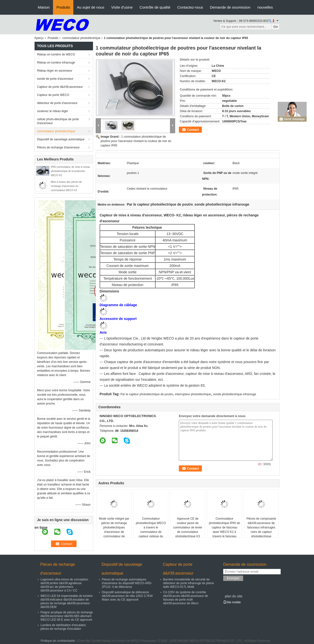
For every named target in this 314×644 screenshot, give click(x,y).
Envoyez (233, 578)
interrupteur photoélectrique (193, 394)
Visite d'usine (122, 7)
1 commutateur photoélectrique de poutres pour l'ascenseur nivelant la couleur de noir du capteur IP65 (136, 141)
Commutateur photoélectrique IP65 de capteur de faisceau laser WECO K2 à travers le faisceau (225, 527)
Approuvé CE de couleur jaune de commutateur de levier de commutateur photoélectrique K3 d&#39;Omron (188, 530)
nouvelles (265, 7)
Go (276, 27)
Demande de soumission (230, 7)
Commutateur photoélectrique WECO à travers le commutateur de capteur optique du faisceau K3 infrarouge (151, 530)
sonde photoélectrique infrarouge (234, 394)
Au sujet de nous (91, 7)
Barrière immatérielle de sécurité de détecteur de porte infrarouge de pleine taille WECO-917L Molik (189, 583)
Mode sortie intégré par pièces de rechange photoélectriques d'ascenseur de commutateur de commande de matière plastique (114, 532)
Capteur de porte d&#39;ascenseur (60, 87)
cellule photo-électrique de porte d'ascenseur (58, 121)
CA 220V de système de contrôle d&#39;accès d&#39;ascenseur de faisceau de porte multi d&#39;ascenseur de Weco (186, 598)
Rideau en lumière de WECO (56, 54)
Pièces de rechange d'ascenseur (58, 147)
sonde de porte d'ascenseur (55, 79)
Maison (44, 7)
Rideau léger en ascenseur (55, 71)
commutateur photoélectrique (81, 38)
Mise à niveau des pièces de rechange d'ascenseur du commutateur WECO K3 (66, 186)
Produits (63, 7)
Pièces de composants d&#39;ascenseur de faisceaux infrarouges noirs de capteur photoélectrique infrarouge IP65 (261, 530)
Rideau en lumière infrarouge (56, 63)
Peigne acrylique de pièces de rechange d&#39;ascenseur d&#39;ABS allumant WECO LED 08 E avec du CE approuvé (67, 616)
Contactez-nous (190, 7)
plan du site (234, 596)
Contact (193, 130)
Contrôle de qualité (155, 7)
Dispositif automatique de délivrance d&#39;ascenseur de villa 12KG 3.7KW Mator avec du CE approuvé (127, 596)
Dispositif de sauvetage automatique (61, 139)
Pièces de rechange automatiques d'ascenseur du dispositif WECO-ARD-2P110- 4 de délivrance (127, 583)
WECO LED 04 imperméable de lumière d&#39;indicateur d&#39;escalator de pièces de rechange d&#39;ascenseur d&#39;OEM (67, 601)
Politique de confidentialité (58, 641)
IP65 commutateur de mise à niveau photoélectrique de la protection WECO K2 (70, 171)
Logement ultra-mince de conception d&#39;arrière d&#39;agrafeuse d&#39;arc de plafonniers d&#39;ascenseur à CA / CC (64, 585)
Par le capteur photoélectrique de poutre (147, 394)
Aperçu (39, 38)
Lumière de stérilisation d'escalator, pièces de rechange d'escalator (63, 627)
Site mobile (232, 602)
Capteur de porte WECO (53, 95)
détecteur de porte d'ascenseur (57, 103)
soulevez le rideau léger (53, 111)
